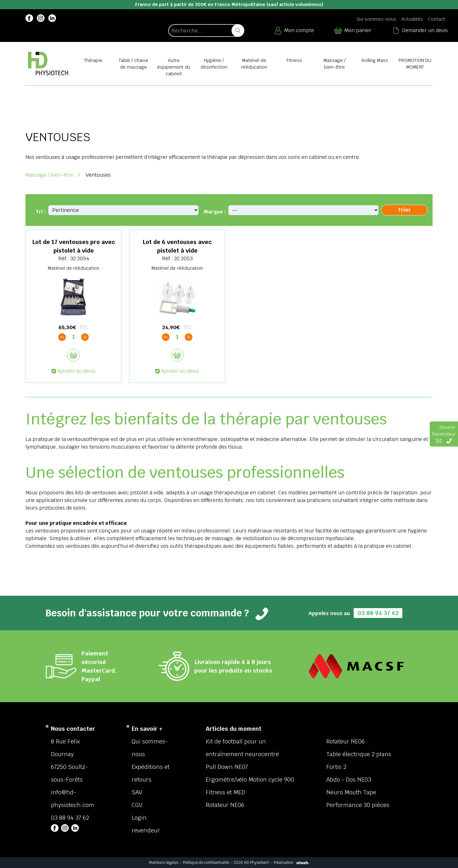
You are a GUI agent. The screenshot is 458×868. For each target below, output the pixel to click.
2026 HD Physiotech (251, 863)
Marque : (215, 212)
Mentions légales (164, 863)
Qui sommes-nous (376, 19)
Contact (437, 19)
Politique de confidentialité (206, 863)
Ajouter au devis (73, 371)
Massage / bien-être (49, 175)
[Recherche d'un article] (206, 31)
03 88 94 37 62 (378, 613)
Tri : (41, 212)
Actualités (412, 19)
